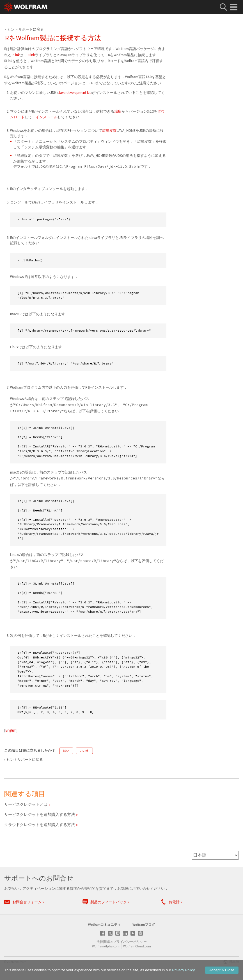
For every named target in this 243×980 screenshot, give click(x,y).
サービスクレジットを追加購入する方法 (40, 814)
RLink (16, 55)
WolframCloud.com (137, 946)
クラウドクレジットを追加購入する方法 (40, 825)
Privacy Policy (183, 970)
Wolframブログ (144, 924)
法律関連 (103, 942)
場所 (118, 111)
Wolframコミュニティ (104, 924)
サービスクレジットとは (26, 804)
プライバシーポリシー (130, 942)
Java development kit (74, 93)
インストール (47, 117)
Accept (222, 970)
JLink (31, 55)
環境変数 (109, 131)
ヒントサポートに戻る (26, 29)
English (11, 730)
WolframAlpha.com (106, 946)
